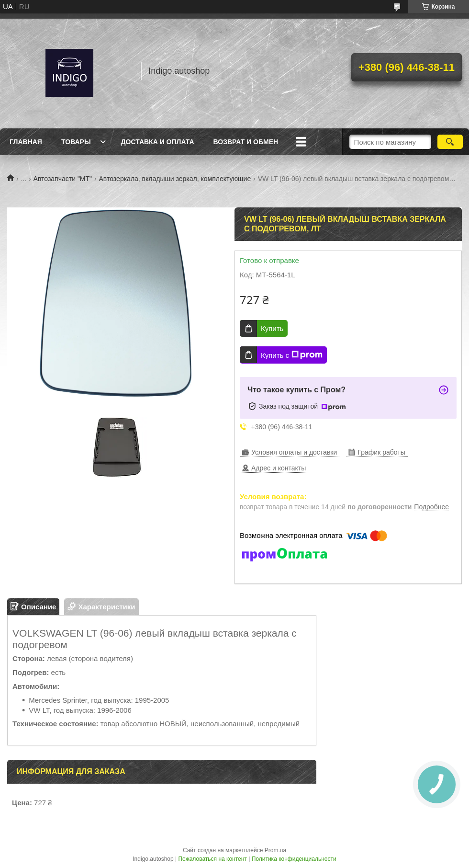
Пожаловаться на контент (212, 859)
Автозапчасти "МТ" (63, 179)
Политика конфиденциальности (294, 859)
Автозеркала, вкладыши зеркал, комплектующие (175, 179)
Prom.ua (275, 850)
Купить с (292, 355)
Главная (26, 142)
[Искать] (450, 142)
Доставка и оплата (158, 142)
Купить (272, 328)
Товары (76, 142)
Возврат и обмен (246, 142)
